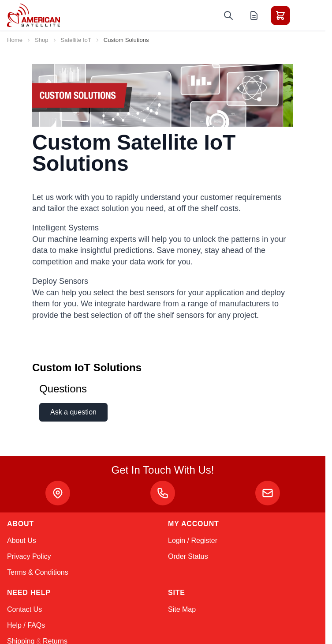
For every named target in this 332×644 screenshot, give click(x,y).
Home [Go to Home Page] (15, 40)
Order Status (188, 556)
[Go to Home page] (34, 15)
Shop (42, 40)
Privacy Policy (29, 556)
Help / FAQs (26, 625)
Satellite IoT (76, 40)
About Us (22, 540)
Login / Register (193, 540)
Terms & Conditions (38, 572)
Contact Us (24, 609)
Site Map (182, 609)
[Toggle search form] (228, 15)
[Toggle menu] (305, 15)
